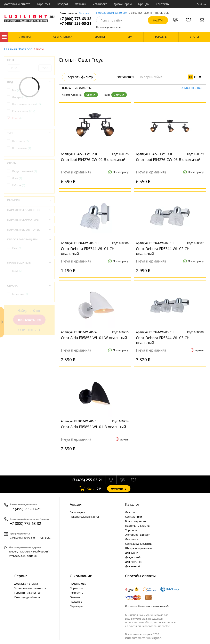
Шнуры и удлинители (139, 548)
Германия (20, 294)
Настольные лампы (26, 104)
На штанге (20, 141)
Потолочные (22, 148)
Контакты (163, 4)
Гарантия (44, 4)
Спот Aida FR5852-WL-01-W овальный (94, 338)
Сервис (21, 576)
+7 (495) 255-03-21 (75, 23)
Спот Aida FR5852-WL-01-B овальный (93, 427)
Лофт (17, 178)
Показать (29, 320)
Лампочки (132, 539)
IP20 (16, 248)
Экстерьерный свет (137, 535)
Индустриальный (25, 171)
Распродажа (78, 512)
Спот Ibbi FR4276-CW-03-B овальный (168, 160)
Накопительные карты (84, 517)
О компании (81, 576)
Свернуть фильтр (79, 77)
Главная (11, 49)
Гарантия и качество (27, 593)
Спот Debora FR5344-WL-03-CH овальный (163, 340)
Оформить (119, 489)
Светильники (24, 111)
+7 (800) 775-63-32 (75, 19)
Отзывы (80, 4)
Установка (100, 4)
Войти (201, 4)
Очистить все (191, 88)
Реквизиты (77, 593)
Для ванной (132, 566)
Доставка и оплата (17, 4)
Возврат (63, 4)
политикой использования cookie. (149, 626)
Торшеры (131, 530)
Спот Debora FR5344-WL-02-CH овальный (163, 251)
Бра (17, 90)
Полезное (76, 602)
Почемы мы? (78, 584)
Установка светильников (30, 588)
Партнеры (76, 606)
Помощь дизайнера (27, 597)
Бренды (144, 4)
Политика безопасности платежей (147, 606)
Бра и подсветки (135, 521)
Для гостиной (134, 562)
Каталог (4, 37)
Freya (17, 271)
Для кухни (132, 553)
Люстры (20, 97)
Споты (119, 95)
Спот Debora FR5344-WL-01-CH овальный (88, 251)
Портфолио (77, 588)
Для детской (133, 557)
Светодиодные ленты (139, 544)
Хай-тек (19, 185)
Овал (91, 95)
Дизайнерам (123, 4)
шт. (87, 489)
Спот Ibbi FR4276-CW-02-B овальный (93, 160)
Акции (76, 504)
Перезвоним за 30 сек (112, 13)
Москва (84, 13)
